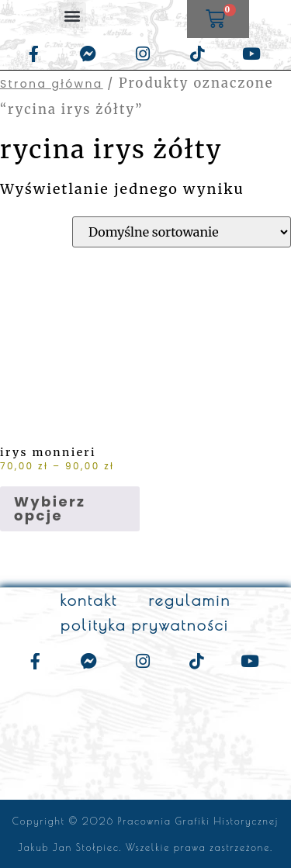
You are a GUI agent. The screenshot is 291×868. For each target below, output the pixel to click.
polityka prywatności (145, 625)
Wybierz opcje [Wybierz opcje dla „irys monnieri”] (50, 508)
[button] (73, 15)
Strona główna (52, 84)
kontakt (88, 600)
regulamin (189, 600)
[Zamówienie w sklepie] (182, 232)
